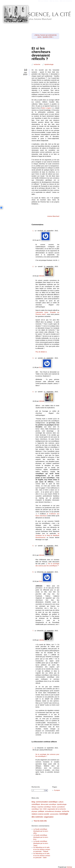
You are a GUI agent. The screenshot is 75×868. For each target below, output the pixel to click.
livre (41, 809)
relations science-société (40, 814)
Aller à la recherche (66, 1)
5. (33, 546)
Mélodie (42, 276)
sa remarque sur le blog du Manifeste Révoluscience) (47, 535)
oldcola (41, 640)
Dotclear (69, 867)
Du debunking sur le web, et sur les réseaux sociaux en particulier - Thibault (42, 849)
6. (33, 572)
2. (33, 266)
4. (33, 392)
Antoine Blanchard (53, 216)
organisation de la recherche (57, 809)
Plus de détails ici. (41, 352)
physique (34, 811)
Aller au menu (54, 1)
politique (41, 811)
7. (33, 631)
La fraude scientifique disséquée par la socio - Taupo (41, 843)
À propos (57, 790)
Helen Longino (46, 108)
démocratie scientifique (49, 804)
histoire (54, 807)
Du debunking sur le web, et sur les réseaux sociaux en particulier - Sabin (42, 856)
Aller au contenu (43, 1)
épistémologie (49, 64)
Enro (41, 367)
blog (33, 802)
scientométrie (54, 814)
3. (33, 358)
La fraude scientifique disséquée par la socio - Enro (41, 837)
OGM (45, 809)
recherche (37, 64)
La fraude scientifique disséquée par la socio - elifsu (41, 831)
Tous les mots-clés (40, 821)
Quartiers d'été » (48, 37)
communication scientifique (47, 802)
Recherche (36, 787)
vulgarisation (49, 817)
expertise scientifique (44, 807)
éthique (34, 807)
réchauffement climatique (53, 811)
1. (33, 231)
